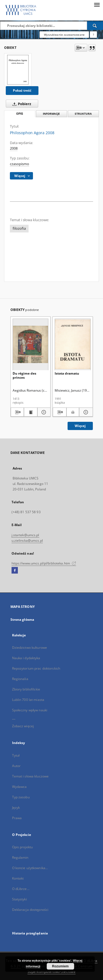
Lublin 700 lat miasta (28, 700)
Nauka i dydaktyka (26, 658)
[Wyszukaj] (95, 26)
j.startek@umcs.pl (25, 535)
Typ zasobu (21, 797)
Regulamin (20, 857)
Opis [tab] (20, 114)
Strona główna (22, 620)
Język (16, 808)
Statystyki (20, 899)
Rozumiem (60, 966)
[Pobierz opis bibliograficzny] (17, 412)
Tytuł (16, 755)
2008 (14, 148)
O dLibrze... (21, 889)
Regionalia (20, 679)
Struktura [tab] (83, 114)
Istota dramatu (67, 373)
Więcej (80, 426)
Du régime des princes (24, 375)
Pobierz (21, 104)
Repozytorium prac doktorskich (36, 668)
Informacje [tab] (51, 114)
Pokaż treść (22, 90)
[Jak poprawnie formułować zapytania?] (93, 35)
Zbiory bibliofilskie (26, 689)
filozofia (19, 228)
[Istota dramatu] (73, 344)
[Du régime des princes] (31, 344)
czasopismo (20, 164)
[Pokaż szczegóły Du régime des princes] (43, 412)
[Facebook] (15, 571)
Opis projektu (23, 847)
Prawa (17, 818)
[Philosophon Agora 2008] (18, 70)
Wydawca (20, 787)
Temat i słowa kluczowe (30, 776)
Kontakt (18, 878)
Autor (16, 766)
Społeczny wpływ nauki (30, 710)
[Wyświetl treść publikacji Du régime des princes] (31, 412)
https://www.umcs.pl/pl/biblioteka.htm (44, 563)
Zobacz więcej (23, 726)
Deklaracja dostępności (30, 910)
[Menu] (97, 4)
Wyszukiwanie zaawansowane (64, 35)
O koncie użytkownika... (30, 868)
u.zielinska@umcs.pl (27, 540)
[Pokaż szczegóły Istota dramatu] (85, 412)
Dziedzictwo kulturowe (30, 648)
